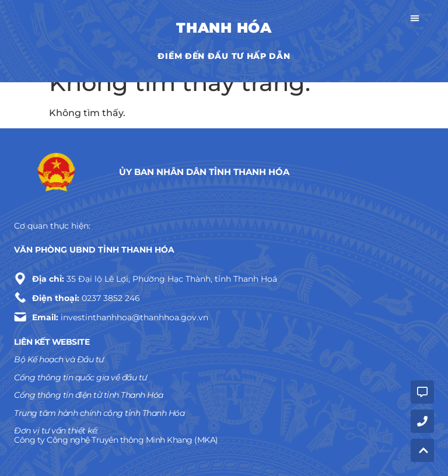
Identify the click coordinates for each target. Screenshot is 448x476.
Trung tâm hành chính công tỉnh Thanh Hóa (99, 413)
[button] (415, 20)
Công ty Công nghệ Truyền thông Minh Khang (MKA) (116, 440)
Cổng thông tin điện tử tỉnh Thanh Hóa (89, 395)
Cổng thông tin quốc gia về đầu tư (80, 377)
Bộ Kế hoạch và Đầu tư (59, 359)
